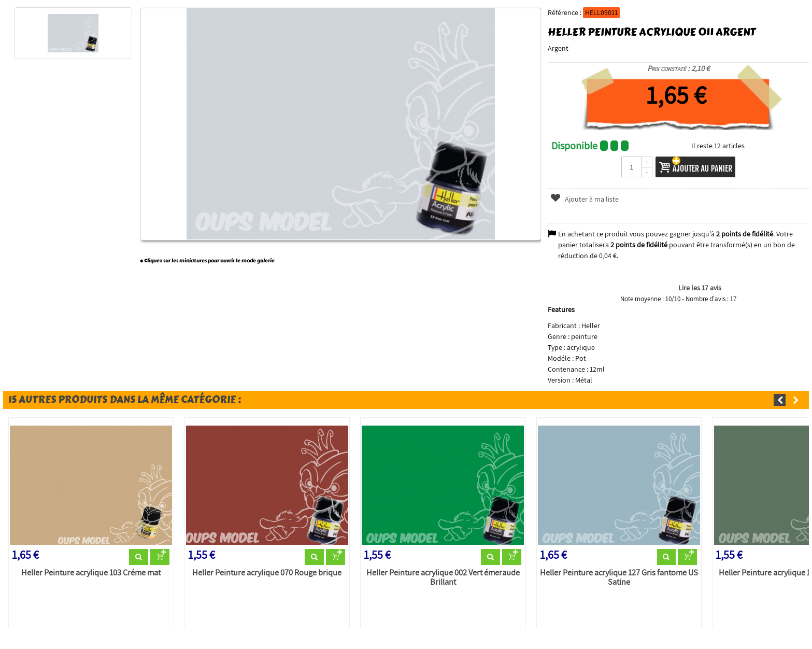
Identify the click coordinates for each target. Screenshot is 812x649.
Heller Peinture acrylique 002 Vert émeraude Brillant (443, 577)
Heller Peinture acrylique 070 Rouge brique (267, 573)
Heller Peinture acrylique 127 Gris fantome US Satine (619, 577)
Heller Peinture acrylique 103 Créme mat (91, 573)
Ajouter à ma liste (584, 199)
